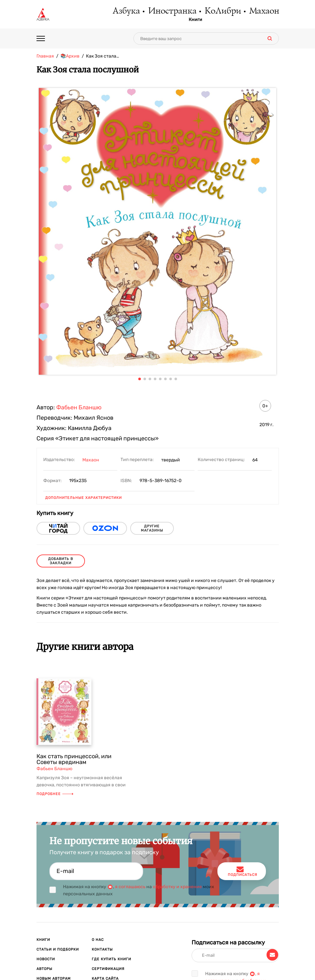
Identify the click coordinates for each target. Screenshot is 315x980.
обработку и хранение (177, 887)
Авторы (44, 969)
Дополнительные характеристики (84, 498)
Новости (46, 959)
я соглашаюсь (130, 887)
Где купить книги (111, 959)
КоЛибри (222, 11)
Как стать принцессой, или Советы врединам (74, 759)
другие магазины (152, 528)
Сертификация (108, 969)
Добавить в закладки (61, 561)
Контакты (102, 949)
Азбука (126, 11)
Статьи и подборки (58, 949)
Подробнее (55, 794)
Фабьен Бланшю (79, 407)
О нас (98, 940)
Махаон (264, 11)
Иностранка (172, 11)
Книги (195, 20)
